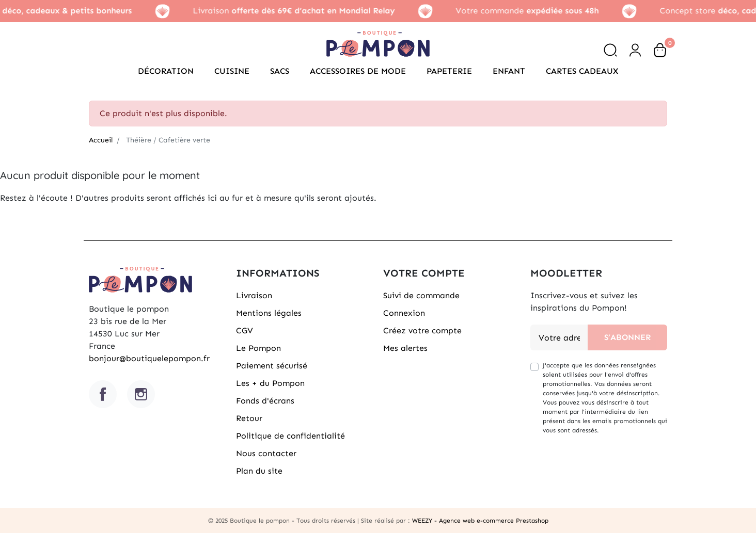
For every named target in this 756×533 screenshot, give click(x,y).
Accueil (101, 140)
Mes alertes (405, 348)
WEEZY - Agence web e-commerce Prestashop (480, 521)
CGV (245, 330)
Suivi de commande (421, 295)
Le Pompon (258, 348)
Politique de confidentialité (290, 436)
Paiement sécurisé (272, 366)
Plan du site (259, 471)
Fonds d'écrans (265, 401)
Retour (249, 418)
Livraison (254, 295)
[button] (610, 50)
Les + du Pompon (270, 383)
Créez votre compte (422, 330)
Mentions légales (269, 313)
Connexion (404, 313)
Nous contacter (266, 453)
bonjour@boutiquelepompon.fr (149, 358)
